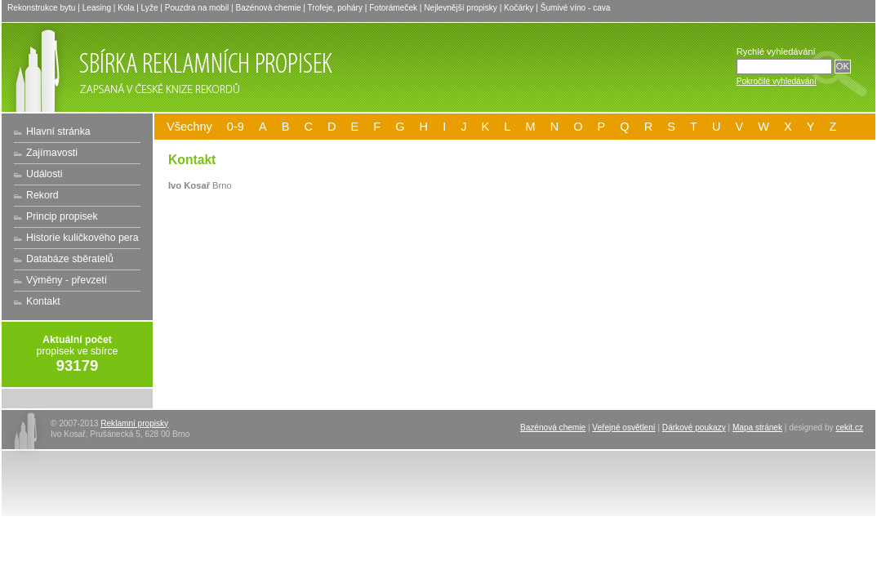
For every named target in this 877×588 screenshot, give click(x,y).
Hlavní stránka (58, 131)
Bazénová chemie (268, 8)
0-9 (236, 127)
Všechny (189, 127)
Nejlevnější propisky (461, 8)
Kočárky (519, 8)
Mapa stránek (757, 428)
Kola (126, 8)
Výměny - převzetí (67, 280)
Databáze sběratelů (70, 259)
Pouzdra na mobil (197, 8)
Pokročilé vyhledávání (777, 81)
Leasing (97, 8)
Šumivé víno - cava (576, 8)
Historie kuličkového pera (82, 238)
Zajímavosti (52, 153)
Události (44, 174)
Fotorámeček (393, 8)
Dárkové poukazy (694, 428)
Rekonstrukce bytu (41, 8)
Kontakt (43, 301)
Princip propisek (62, 216)
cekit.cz (849, 428)
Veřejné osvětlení (623, 428)
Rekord (42, 195)
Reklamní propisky (134, 423)
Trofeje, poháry (335, 8)
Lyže (150, 8)
